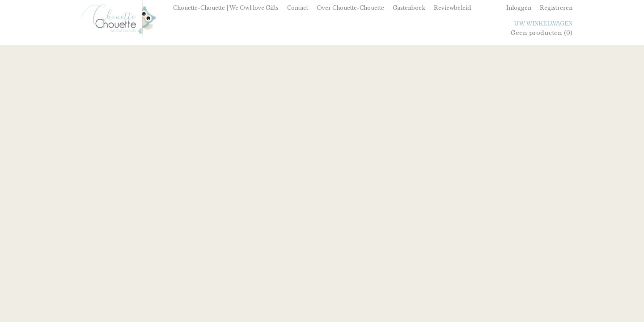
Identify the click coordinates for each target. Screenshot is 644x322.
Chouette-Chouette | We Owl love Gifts (226, 8)
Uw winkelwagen (543, 23)
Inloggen (519, 8)
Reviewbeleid (452, 8)
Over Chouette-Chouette (350, 8)
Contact (298, 8)
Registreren (556, 8)
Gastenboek (409, 8)
